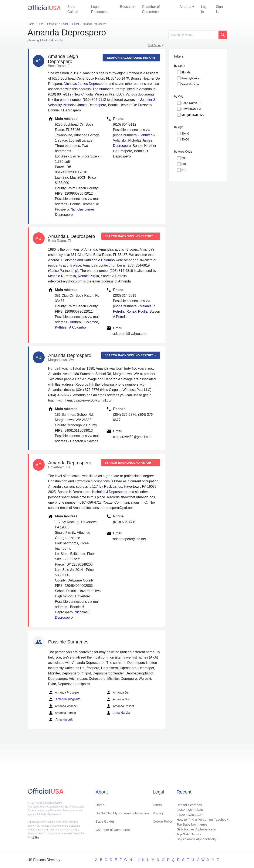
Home (100, 803)
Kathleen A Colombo (99, 260)
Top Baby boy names (191, 824)
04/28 (189, 813)
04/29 (179, 813)
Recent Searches (188, 803)
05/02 (179, 808)
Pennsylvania (190, 78)
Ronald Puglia (88, 276)
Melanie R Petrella (62, 276)
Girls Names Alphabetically (195, 829)
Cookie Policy (163, 820)
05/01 (189, 808)
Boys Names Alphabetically (195, 839)
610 (184, 170)
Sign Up (219, 9)
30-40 (185, 133)
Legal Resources (99, 9)
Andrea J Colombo (62, 260)
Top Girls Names (187, 834)
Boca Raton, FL (192, 103)
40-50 (185, 139)
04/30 (198, 808)
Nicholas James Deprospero (85, 84)
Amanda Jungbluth (64, 699)
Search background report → (131, 59)
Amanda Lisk (61, 720)
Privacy (158, 812)
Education (128, 7)
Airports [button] (185, 7)
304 (184, 164)
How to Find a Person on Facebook (202, 818)
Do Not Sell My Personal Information (123, 812)
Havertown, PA (191, 109)
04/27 (198, 813)
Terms (157, 803)
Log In (204, 9)
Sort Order (154, 45)
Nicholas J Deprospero (109, 492)
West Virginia (190, 84)
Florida (186, 72)
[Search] (194, 35)
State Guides (73, 9)
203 (184, 158)
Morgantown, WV (193, 115)
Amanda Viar (118, 713)
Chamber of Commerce (151, 9)
